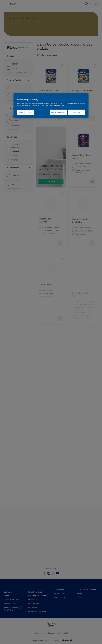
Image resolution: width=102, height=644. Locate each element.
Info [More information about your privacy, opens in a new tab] (64, 105)
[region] (51, 106)
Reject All (76, 112)
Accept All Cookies (58, 112)
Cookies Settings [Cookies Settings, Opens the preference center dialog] (26, 112)
